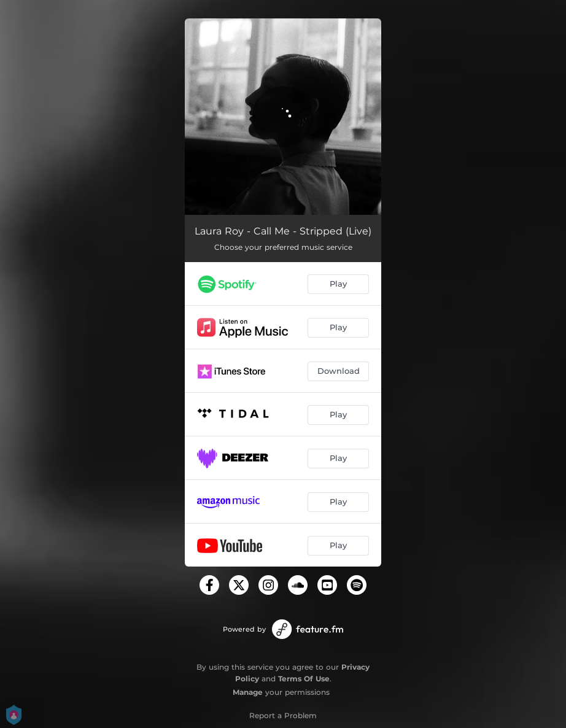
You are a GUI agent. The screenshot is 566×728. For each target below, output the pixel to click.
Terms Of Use (304, 679)
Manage (248, 692)
